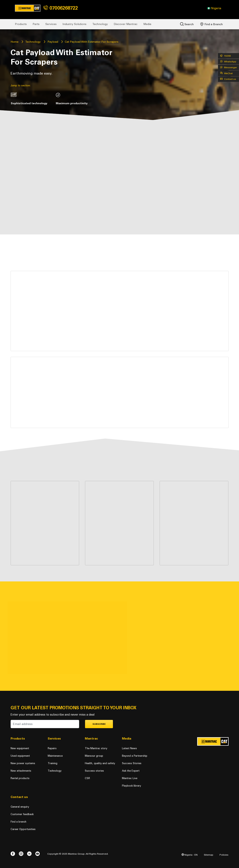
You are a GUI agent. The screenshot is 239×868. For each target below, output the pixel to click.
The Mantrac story (96, 748)
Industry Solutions (74, 24)
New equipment (20, 748)
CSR (87, 778)
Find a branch (18, 822)
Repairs (52, 748)
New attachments (21, 771)
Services (51, 24)
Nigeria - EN (190, 855)
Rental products (20, 778)
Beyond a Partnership (135, 756)
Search (187, 24)
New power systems (23, 763)
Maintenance (55, 756)
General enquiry (20, 807)
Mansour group (94, 756)
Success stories (94, 771)
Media (147, 24)
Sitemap (209, 855)
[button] (214, 8)
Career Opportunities (23, 829)
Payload (53, 42)
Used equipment (20, 756)
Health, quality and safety (100, 763)
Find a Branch (212, 24)
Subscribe (99, 724)
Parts (36, 24)
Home (15, 42)
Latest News (129, 748)
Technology (100, 24)
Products (21, 24)
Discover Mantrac (126, 24)
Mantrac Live (130, 778)
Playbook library (131, 786)
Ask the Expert (131, 771)
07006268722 (61, 8)
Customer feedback (22, 814)
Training (53, 763)
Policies (224, 855)
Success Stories (132, 763)
